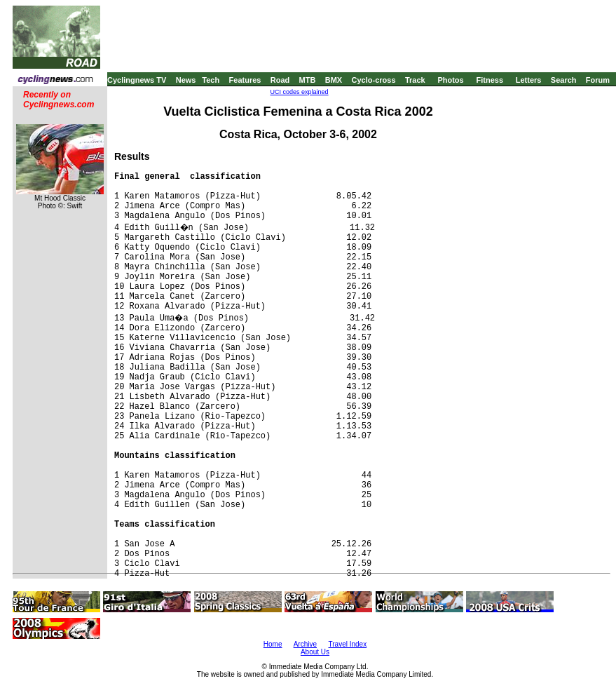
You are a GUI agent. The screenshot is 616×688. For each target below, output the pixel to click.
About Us (315, 652)
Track (415, 80)
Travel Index (348, 644)
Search (564, 80)
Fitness (490, 80)
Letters (529, 80)
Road (280, 80)
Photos (450, 80)
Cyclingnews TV (137, 80)
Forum (598, 80)
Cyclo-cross (374, 80)
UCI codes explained (300, 92)
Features (245, 80)
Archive (305, 644)
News (186, 80)
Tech (211, 80)
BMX (334, 80)
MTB (308, 80)
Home (273, 644)
